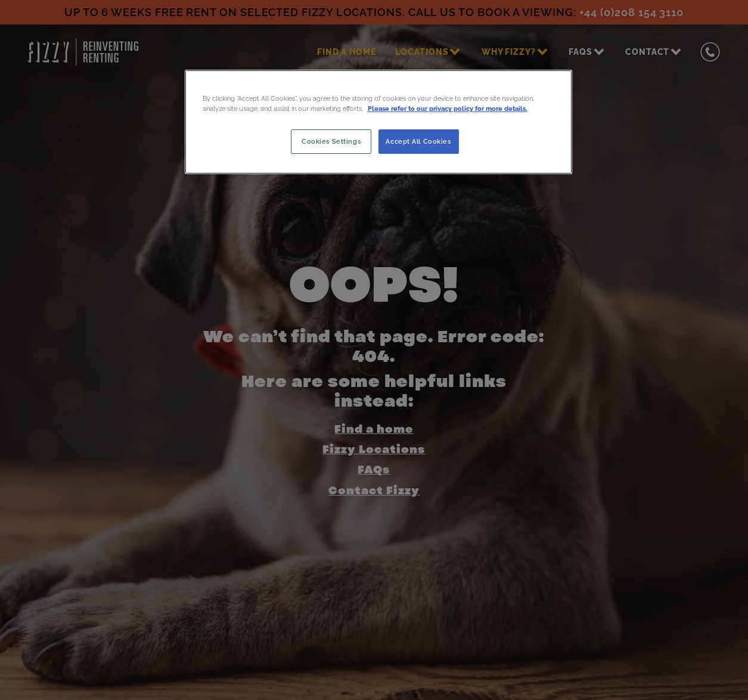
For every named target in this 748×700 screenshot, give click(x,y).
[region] (378, 122)
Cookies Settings (331, 141)
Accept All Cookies (418, 141)
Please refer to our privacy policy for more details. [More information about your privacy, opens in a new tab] (448, 109)
